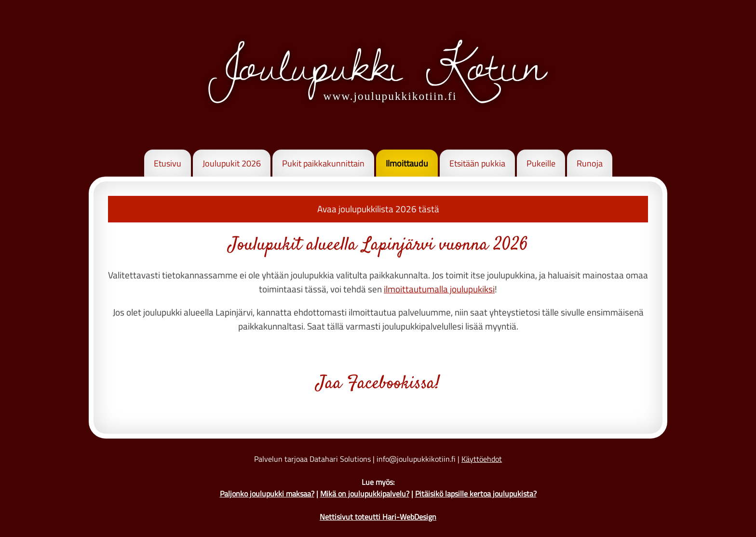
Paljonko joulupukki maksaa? (267, 494)
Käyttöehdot (482, 459)
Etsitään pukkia (477, 163)
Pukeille (541, 163)
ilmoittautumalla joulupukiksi (439, 289)
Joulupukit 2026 (232, 163)
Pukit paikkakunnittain (323, 163)
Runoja (590, 163)
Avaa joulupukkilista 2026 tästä (378, 209)
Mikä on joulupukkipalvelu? (365, 494)
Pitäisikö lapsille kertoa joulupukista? (476, 494)
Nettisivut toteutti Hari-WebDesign (378, 517)
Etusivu (168, 163)
